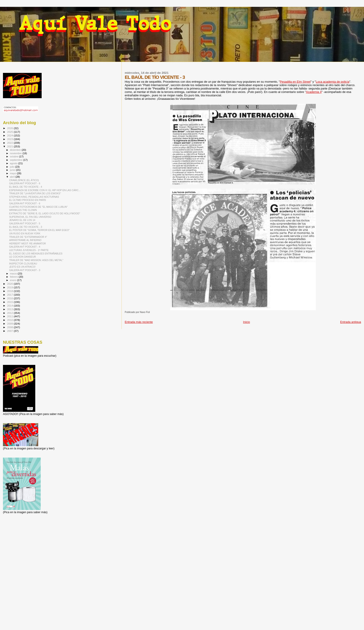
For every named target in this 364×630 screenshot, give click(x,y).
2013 (10, 309)
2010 (10, 320)
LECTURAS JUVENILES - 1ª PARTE (29, 250)
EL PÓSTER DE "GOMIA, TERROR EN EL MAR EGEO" (39, 230)
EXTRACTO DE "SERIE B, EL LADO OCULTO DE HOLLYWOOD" (45, 213)
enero (14, 280)
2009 (10, 324)
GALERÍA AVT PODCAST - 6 (25, 183)
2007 (10, 331)
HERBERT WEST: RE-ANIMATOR (27, 243)
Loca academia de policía (332, 82)
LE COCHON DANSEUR (23, 257)
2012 (10, 313)
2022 (10, 143)
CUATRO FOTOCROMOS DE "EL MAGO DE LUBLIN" (38, 207)
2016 (10, 298)
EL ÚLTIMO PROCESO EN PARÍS (28, 200)
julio (13, 167)
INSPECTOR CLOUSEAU (23, 264)
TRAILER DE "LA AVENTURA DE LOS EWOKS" (35, 193)
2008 (10, 327)
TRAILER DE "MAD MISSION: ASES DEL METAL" (36, 260)
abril (13, 177)
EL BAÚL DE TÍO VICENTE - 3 (26, 227)
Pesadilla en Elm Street (295, 82)
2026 (10, 128)
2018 (10, 291)
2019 (10, 287)
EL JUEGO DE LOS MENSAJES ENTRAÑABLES (36, 254)
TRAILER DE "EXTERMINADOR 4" (28, 237)
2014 (10, 306)
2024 (10, 135)
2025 (10, 132)
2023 (10, 139)
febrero (14, 277)
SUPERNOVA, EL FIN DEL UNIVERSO (30, 217)
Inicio (246, 322)
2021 (10, 146)
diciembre (16, 150)
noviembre (16, 153)
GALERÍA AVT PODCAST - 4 (25, 247)
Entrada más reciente (139, 322)
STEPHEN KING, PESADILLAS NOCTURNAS (34, 197)
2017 (10, 295)
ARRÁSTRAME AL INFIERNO (25, 240)
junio (13, 170)
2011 (10, 316)
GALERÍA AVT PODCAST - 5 (25, 223)
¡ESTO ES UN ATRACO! (22, 267)
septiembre (17, 160)
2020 (10, 284)
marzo (14, 274)
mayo (13, 173)
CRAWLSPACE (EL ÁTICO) (24, 180)
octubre (15, 156)
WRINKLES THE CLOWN (23, 210)
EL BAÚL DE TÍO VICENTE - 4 (26, 187)
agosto (14, 163)
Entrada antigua (351, 322)
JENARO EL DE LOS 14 (22, 220)
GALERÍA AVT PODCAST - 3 (25, 270)
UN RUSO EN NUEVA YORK (25, 233)
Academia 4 (314, 92)
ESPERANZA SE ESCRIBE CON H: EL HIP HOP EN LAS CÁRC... (45, 190)
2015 (10, 302)
